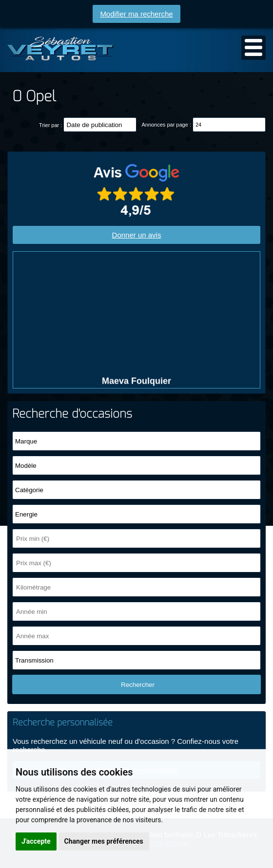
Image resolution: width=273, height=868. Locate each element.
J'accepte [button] (36, 841)
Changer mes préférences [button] (104, 841)
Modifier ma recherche (136, 14)
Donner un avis (137, 235)
